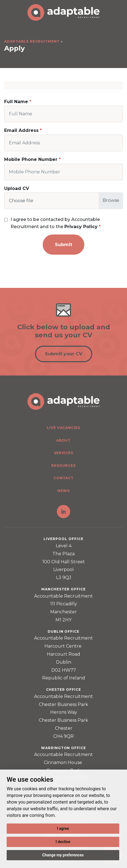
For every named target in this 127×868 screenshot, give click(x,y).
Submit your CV (64, 354)
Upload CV (17, 188)
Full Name (16, 102)
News (63, 491)
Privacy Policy (81, 227)
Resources (64, 466)
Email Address (21, 130)
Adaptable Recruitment (32, 41)
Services (64, 453)
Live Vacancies (63, 428)
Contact (64, 478)
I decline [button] (63, 842)
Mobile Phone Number (31, 159)
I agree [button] (63, 828)
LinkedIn (63, 512)
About (64, 440)
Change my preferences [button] (63, 855)
